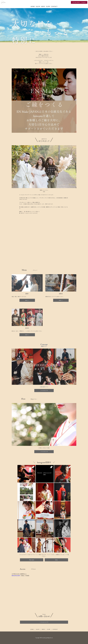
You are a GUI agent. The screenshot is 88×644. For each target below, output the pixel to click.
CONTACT (54, 6)
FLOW (48, 6)
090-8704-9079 (16, 576)
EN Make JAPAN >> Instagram (79, 2)
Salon (56, 560)
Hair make (32, 560)
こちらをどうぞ (44, 390)
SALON (38, 6)
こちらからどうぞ (44, 622)
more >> (27, 300)
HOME (33, 6)
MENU (43, 6)
